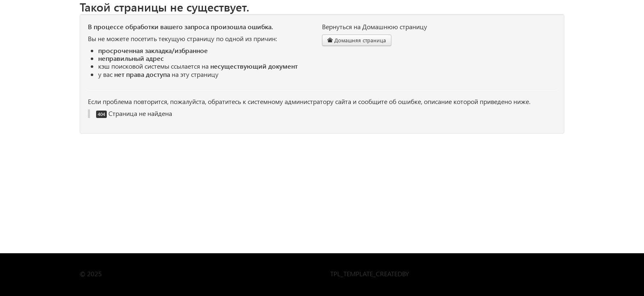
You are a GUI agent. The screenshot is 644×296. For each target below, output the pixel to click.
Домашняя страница (357, 40)
